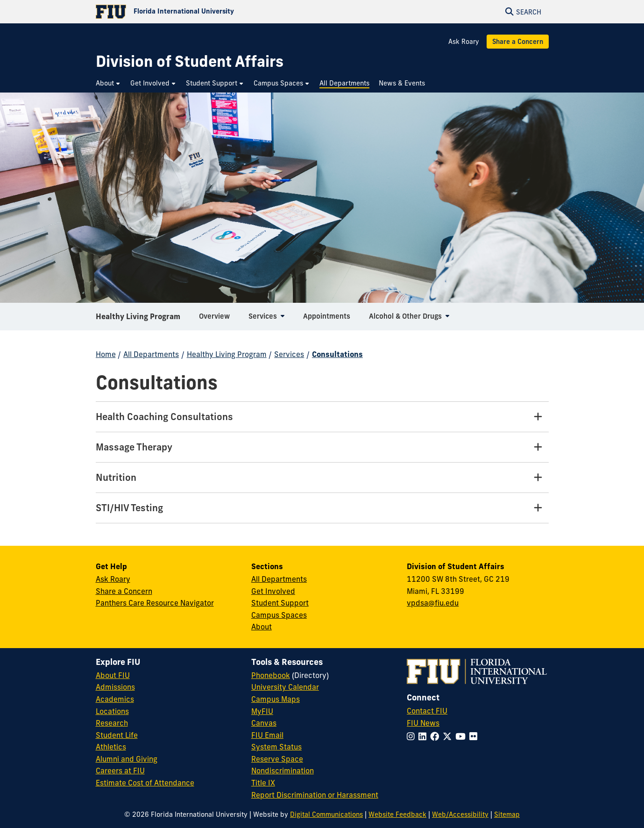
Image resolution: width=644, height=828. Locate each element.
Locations (112, 711)
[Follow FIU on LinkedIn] (424, 736)
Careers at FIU (120, 771)
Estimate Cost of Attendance (145, 783)
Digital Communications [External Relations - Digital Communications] (326, 814)
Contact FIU (427, 711)
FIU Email (267, 735)
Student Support (280, 603)
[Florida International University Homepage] (209, 12)
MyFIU (262, 711)
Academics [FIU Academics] (115, 699)
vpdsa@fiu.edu (433, 603)
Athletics (111, 747)
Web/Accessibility (460, 814)
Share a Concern (518, 42)
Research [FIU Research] (112, 723)
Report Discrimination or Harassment (315, 795)
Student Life (117, 735)
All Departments (151, 354)
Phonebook (271, 675)
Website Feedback (397, 814)
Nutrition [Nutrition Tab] (116, 477)
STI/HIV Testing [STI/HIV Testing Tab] (129, 508)
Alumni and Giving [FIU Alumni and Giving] (127, 759)
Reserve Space (277, 759)
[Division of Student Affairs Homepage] (190, 61)
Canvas (264, 723)
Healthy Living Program (138, 320)
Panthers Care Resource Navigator (155, 603)
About (262, 627)
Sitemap (507, 814)
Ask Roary (464, 42)
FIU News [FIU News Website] (423, 723)
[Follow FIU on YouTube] (462, 736)
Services (289, 354)
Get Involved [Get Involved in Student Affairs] (273, 591)
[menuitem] (108, 83)
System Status (276, 747)
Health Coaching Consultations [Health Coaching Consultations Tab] (164, 417)
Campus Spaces (279, 615)
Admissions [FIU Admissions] (115, 687)
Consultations (337, 354)
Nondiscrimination (283, 771)
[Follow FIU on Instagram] (413, 736)
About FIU (113, 675)
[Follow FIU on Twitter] (449, 736)
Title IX (263, 783)
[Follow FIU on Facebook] (436, 736)
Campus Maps (276, 699)
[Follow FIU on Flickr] (475, 736)
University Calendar (285, 687)
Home (106, 354)
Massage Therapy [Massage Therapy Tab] (134, 447)
